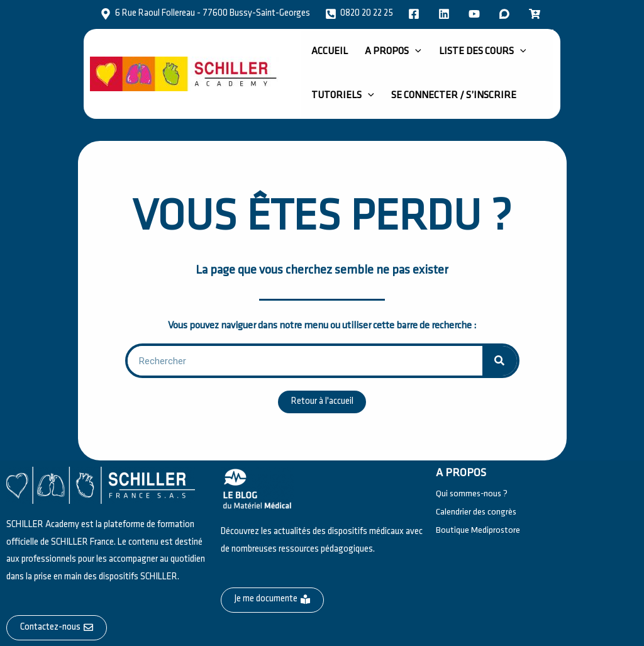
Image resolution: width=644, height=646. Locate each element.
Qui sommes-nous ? (473, 493)
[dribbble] (506, 14)
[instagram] (476, 14)
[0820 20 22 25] (359, 14)
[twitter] (446, 14)
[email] (536, 14)
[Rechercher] (500, 361)
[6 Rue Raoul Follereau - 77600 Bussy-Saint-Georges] (205, 14)
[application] (401, 52)
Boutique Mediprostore (479, 531)
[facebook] (416, 14)
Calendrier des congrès (477, 512)
